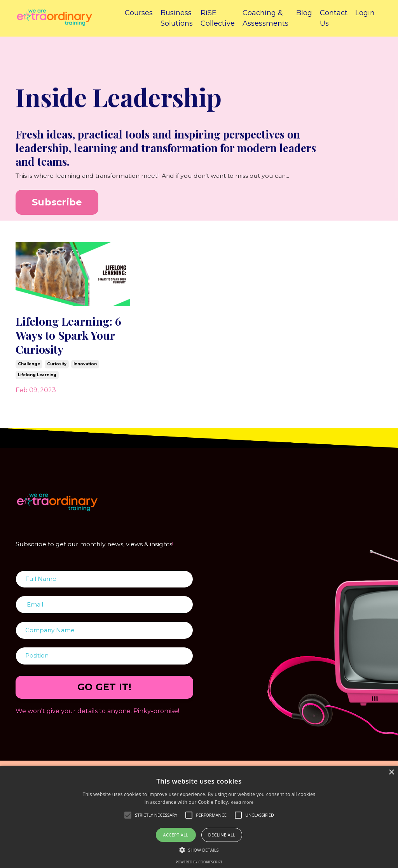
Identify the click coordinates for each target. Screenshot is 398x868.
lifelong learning (37, 380)
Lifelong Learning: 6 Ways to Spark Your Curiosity (69, 338)
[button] (199, 850)
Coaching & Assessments (265, 18)
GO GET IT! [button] (105, 694)
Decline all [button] (222, 835)
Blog (304, 13)
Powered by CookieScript (199, 862)
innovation (85, 369)
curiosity (57, 369)
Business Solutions (177, 18)
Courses (139, 13)
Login (365, 13)
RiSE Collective (218, 18)
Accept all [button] (176, 835)
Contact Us (334, 18)
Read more (242, 802)
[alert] (199, 817)
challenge (29, 369)
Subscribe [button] (57, 202)
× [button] (391, 772)
